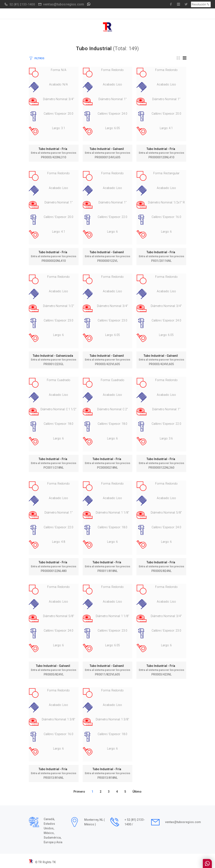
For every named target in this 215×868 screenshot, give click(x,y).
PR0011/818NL (107, 571)
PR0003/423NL (161, 674)
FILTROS (39, 58)
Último (137, 792)
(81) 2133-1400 (24, 4)
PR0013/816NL (54, 778)
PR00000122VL (107, 261)
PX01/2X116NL (161, 261)
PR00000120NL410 (161, 157)
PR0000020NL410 (54, 261)
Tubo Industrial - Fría (54, 149)
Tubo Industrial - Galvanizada (54, 356)
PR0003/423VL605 (107, 364)
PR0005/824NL (161, 571)
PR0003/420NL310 (54, 157)
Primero (79, 792)
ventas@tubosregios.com (64, 4)
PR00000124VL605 (107, 157)
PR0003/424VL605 (161, 364)
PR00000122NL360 (161, 468)
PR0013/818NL (107, 778)
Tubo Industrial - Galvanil (107, 149)
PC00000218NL (107, 468)
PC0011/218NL (54, 468)
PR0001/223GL (54, 364)
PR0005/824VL (54, 674)
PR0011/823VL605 (107, 674)
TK (54, 862)
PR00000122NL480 (54, 571)
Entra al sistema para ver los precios (54, 153)
